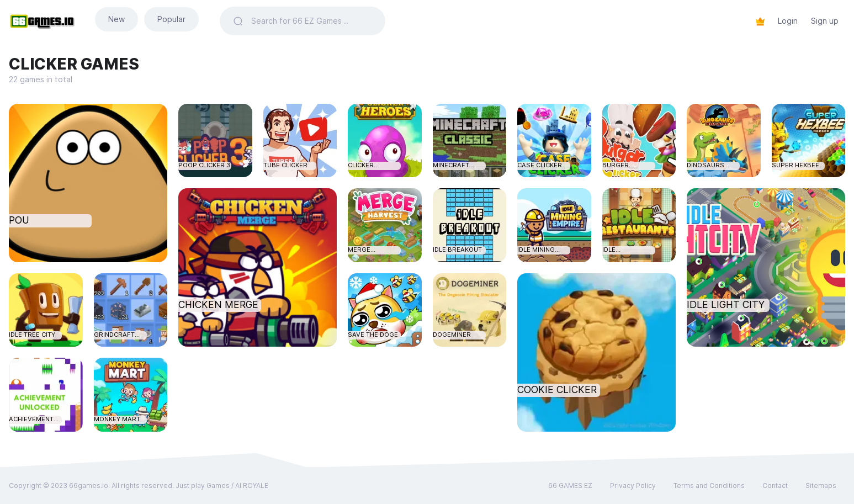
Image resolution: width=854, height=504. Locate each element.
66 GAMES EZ (570, 486)
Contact (775, 486)
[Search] (312, 21)
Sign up (825, 21)
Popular (171, 19)
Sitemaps (821, 486)
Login (788, 21)
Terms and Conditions (709, 486)
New (116, 19)
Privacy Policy (633, 486)
